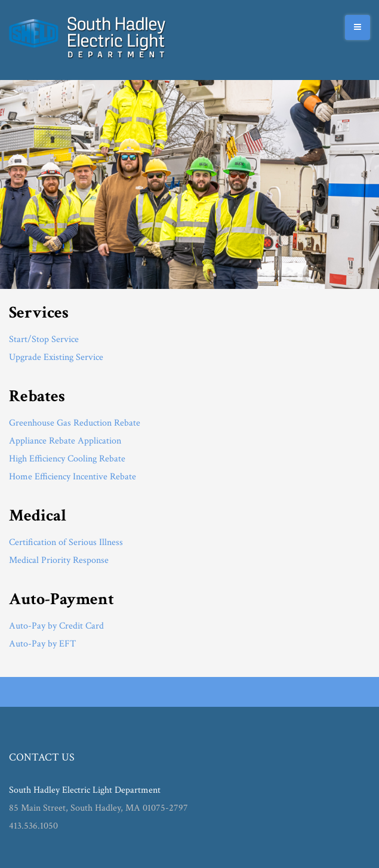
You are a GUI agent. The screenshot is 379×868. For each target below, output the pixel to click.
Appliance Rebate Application (65, 441)
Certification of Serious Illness (66, 542)
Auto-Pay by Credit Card (56, 626)
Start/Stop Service (44, 339)
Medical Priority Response (59, 560)
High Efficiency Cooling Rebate (67, 459)
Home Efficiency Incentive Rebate (73, 477)
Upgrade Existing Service (56, 357)
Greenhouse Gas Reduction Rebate (75, 423)
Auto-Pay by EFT (42, 644)
